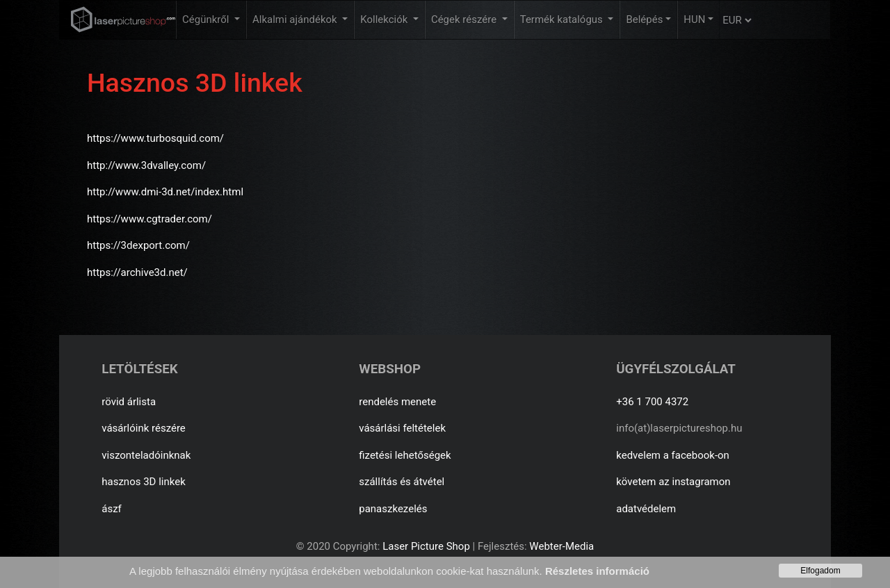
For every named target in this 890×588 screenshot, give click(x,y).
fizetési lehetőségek (405, 455)
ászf (112, 509)
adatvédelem (646, 509)
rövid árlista (129, 402)
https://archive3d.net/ (137, 272)
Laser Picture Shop (426, 546)
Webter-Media (561, 546)
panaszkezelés (393, 509)
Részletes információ (597, 571)
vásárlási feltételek (402, 428)
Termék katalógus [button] (563, 19)
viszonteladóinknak (146, 455)
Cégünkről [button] (207, 19)
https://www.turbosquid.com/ (155, 138)
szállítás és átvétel (402, 482)
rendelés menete (397, 402)
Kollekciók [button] (385, 19)
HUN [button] (694, 19)
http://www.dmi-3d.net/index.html (165, 192)
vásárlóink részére (144, 428)
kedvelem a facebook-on (673, 455)
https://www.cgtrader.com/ (149, 219)
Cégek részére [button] (465, 19)
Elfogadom (820, 571)
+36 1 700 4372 (652, 402)
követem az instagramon (673, 482)
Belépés (644, 19)
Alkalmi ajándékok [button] (296, 19)
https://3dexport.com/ (138, 245)
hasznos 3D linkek (144, 482)
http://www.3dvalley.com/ (146, 165)
